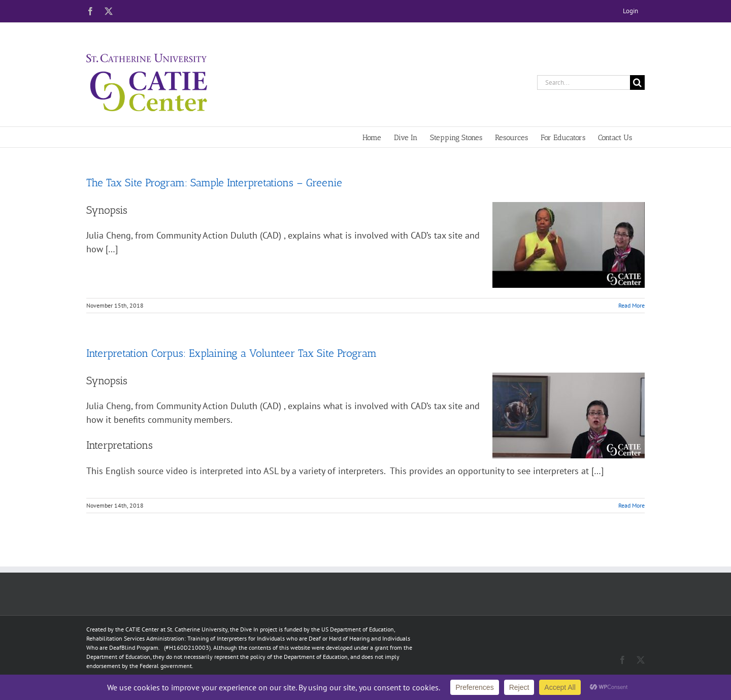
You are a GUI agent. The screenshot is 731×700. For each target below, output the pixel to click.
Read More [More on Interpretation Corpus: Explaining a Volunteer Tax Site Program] (632, 505)
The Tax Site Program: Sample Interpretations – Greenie (214, 182)
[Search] (637, 82)
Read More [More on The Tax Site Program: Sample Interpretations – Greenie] (632, 305)
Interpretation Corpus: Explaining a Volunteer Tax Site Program (231, 353)
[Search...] (584, 82)
